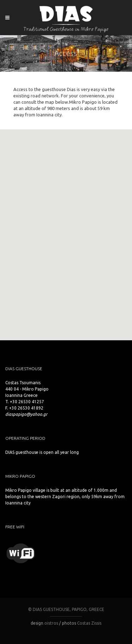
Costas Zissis (89, 623)
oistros (51, 623)
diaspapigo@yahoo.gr (26, 414)
